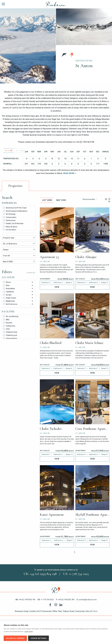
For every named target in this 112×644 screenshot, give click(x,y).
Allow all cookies (15, 638)
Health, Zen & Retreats (13, 223)
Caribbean (8, 292)
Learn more (28, 632)
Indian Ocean (9, 298)
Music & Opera (10, 226)
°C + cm (9, 151)
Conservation (10, 217)
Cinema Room (10, 338)
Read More (70, 173)
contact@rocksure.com (87, 600)
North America (10, 304)
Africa (7, 282)
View (57, 287)
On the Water (10, 230)
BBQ (6, 319)
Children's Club (10, 332)
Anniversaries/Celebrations (15, 211)
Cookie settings (38, 638)
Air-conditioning (11, 316)
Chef (6, 329)
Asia (6, 285)
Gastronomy (9, 220)
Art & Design (9, 214)
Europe (7, 295)
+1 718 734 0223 (46, 600)
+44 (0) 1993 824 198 (25, 600)
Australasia (9, 288)
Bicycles (8, 322)
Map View (61, 200)
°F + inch (20, 151)
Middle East (9, 301)
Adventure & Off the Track (15, 208)
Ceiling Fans (9, 326)
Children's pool (10, 335)
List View (47, 200)
